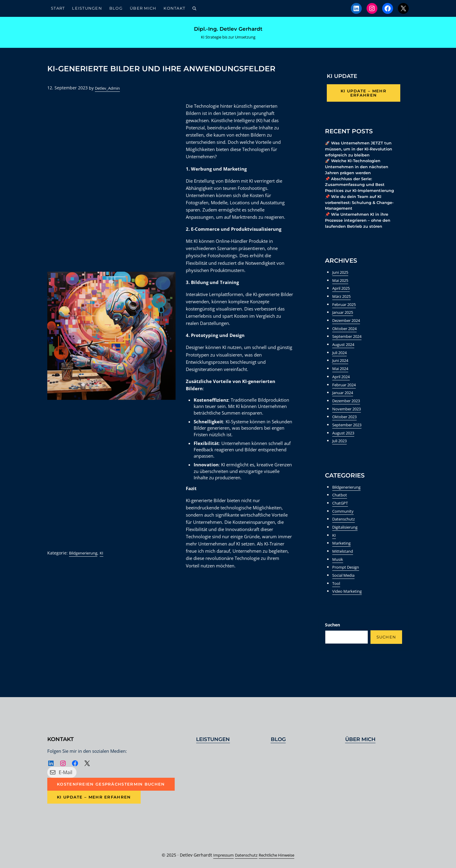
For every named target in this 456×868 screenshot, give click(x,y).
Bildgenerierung (85, 563)
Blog (279, 738)
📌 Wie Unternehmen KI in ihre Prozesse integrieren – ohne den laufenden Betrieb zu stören (361, 230)
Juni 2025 (342, 282)
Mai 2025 (341, 290)
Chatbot (340, 505)
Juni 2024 (342, 370)
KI (106, 563)
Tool (336, 593)
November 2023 (348, 419)
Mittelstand (344, 561)
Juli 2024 (341, 362)
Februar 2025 (346, 314)
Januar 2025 (344, 322)
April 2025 (342, 298)
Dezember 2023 (348, 411)
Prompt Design (347, 577)
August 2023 (345, 443)
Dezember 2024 (348, 330)
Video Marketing (349, 601)
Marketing (342, 553)
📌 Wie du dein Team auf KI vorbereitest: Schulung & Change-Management (362, 211)
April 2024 (342, 386)
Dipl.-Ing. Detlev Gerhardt (228, 31)
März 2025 (343, 306)
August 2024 (345, 354)
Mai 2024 (341, 378)
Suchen (333, 635)
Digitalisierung (347, 537)
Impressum (220, 855)
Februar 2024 (346, 395)
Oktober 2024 (346, 338)
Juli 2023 (341, 451)
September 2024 (349, 346)
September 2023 (349, 435)
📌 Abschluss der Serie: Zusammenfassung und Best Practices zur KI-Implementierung (362, 192)
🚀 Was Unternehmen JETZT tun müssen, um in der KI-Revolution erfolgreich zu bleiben (361, 155)
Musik (338, 569)
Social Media (345, 585)
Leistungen (214, 738)
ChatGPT (341, 513)
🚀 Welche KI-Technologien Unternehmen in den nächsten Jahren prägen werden (359, 173)
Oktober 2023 (346, 426)
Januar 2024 (344, 402)
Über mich (362, 738)
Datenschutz (345, 529)
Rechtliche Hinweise (279, 855)
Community (344, 521)
